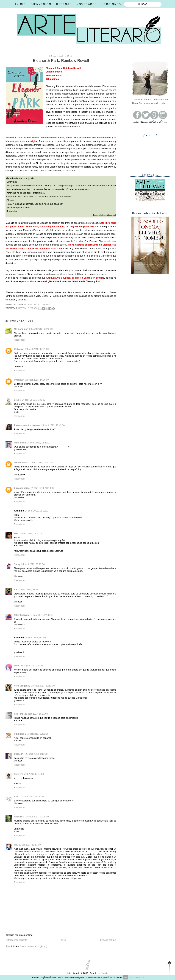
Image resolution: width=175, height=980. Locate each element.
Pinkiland (19, 734)
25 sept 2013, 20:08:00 (37, 734)
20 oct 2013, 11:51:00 (30, 845)
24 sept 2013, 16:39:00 (34, 400)
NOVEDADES (87, 4)
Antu (17, 797)
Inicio (64, 940)
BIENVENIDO (41, 4)
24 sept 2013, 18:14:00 (42, 488)
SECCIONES (111, 4)
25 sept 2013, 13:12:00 (43, 686)
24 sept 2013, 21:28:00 (30, 590)
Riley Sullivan (21, 615)
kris (16, 533)
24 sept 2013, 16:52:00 (41, 463)
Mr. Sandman (21, 329)
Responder (20, 340)
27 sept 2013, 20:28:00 (37, 817)
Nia (16, 845)
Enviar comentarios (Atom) (33, 946)
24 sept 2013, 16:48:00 (39, 443)
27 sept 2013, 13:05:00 (32, 797)
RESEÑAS (64, 4)
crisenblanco (21, 463)
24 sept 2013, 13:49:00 (41, 329)
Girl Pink (19, 714)
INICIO (21, 4)
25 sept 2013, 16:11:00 (36, 714)
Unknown (19, 349)
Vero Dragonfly (22, 686)
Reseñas (33, 308)
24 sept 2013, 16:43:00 (53, 425)
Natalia (104, 973)
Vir (16, 590)
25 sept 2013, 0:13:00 (36, 638)
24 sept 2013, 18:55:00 (31, 533)
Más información (137, 977)
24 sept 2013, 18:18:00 (37, 511)
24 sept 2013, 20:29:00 (33, 564)
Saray (17, 564)
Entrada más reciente (16, 940)
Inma (17, 774)
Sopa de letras (22, 488)
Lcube (17, 400)
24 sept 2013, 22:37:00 (42, 615)
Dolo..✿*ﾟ (19, 754)
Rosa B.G (19, 817)
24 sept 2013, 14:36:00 (37, 380)
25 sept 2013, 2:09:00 (32, 666)
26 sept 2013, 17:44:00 (32, 774)
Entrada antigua (108, 940)
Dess (17, 666)
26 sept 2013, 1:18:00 (37, 754)
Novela (23, 308)
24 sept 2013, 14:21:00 (37, 349)
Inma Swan (20, 443)
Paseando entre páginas (27, 425)
